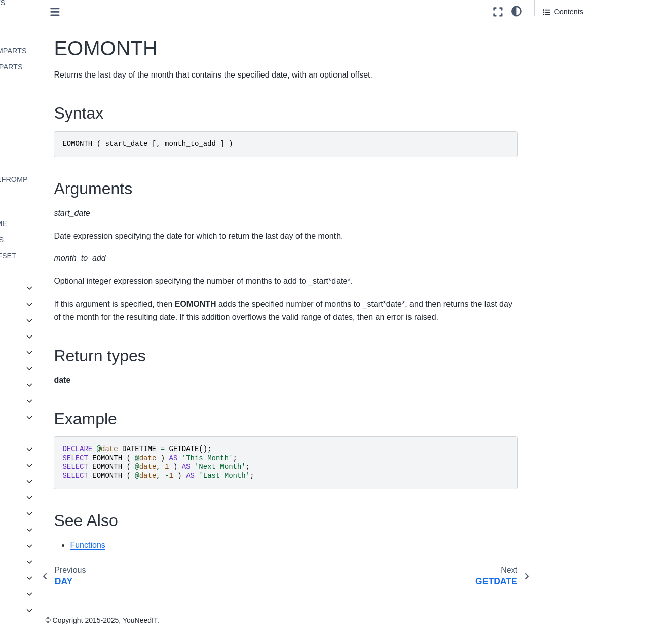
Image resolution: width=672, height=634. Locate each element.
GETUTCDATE (62, 131)
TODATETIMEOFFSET (75, 256)
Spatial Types (43, 546)
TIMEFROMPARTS (69, 240)
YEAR (47, 272)
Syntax (555, 31)
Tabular (41, 417)
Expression (47, 288)
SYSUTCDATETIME (70, 223)
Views (31, 513)
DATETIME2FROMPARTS (80, 51)
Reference (30, 594)
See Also (557, 87)
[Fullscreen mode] (498, 12)
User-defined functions (58, 433)
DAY (45, 83)
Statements (40, 481)
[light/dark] (517, 11)
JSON (31, 530)
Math (38, 320)
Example (557, 73)
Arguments (561, 45)
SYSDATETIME (63, 208)
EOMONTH (56, 99)
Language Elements (54, 449)
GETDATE (54, 115)
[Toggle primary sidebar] (152, 12)
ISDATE (50, 147)
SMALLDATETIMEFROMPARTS (81, 185)
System (42, 401)
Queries (34, 465)
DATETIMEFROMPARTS (78, 67)
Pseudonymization (59, 352)
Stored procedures (51, 497)
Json (37, 304)
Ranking (43, 368)
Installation (31, 562)
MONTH (51, 163)
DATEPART (56, 34)
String (39, 385)
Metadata (45, 337)
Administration (36, 578)
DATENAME (58, 18)
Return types (564, 59)
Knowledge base (40, 610)
